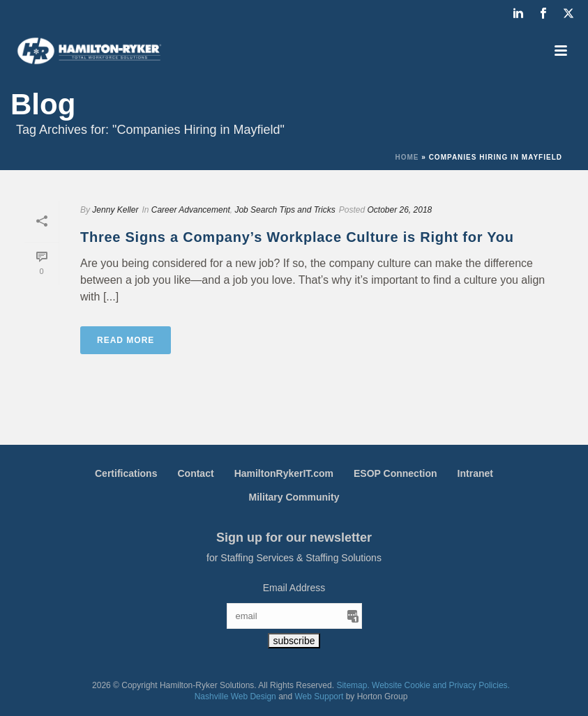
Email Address (294, 588)
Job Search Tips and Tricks (285, 210)
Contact (195, 473)
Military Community (294, 497)
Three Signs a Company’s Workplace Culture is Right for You (297, 237)
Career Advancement (191, 210)
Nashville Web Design (235, 696)
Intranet (475, 473)
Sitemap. (353, 685)
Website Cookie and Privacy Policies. (441, 685)
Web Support (319, 696)
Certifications (126, 473)
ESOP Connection (395, 473)
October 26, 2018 (400, 210)
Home (407, 157)
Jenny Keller (115, 210)
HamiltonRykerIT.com (284, 473)
